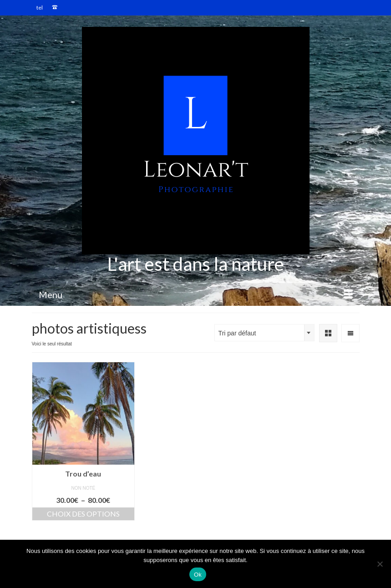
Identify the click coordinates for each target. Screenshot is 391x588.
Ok (198, 575)
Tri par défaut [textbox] (237, 333)
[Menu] (196, 294)
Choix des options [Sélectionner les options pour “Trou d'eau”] (83, 514)
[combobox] (264, 333)
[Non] (380, 564)
